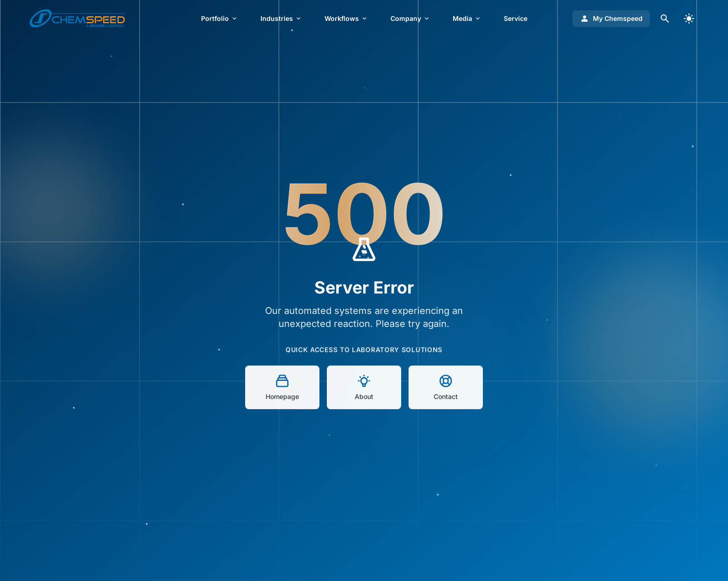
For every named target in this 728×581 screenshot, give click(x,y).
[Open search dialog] (665, 19)
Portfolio (220, 18)
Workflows (346, 18)
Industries (281, 18)
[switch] (689, 19)
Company (410, 18)
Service (516, 18)
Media (467, 18)
